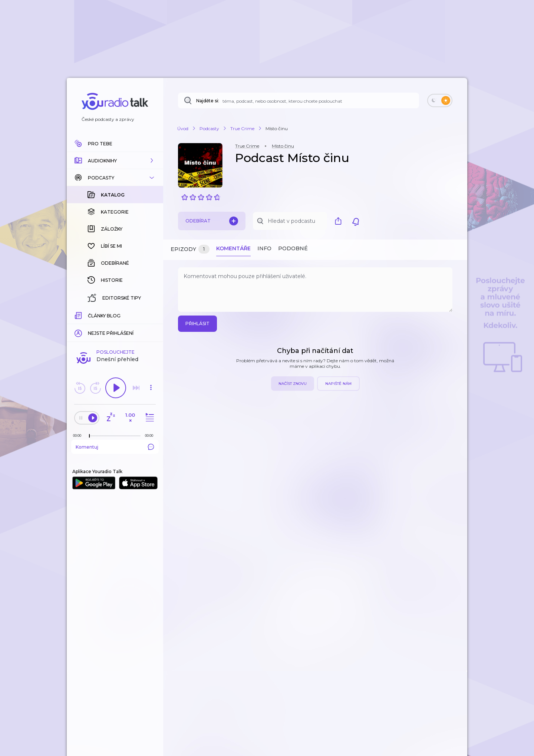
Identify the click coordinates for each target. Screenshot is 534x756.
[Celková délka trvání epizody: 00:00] (151, 315)
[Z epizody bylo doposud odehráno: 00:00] (79, 315)
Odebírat (212, 221)
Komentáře (233, 248)
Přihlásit (197, 323)
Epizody (190, 249)
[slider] (89, 315)
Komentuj (115, 326)
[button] (115, 161)
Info (264, 248)
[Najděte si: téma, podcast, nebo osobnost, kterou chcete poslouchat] (299, 100)
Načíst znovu (293, 384)
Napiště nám (338, 384)
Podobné (293, 248)
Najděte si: (208, 101)
